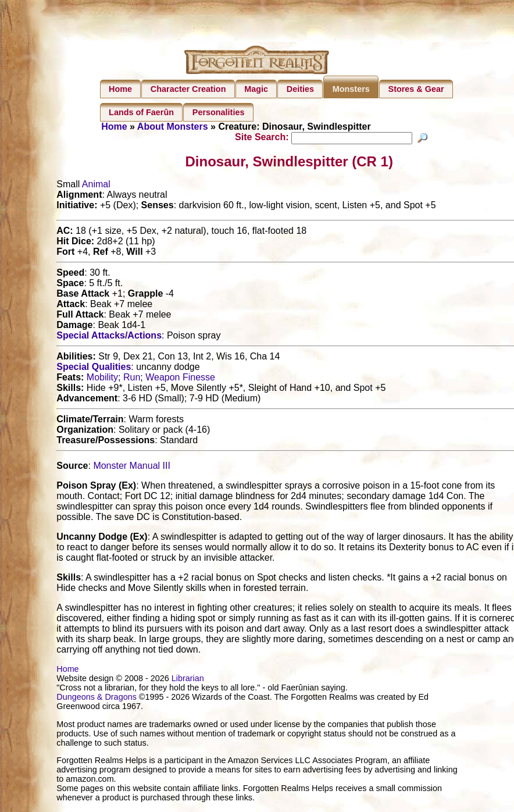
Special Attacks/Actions (109, 337)
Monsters (351, 89)
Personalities (219, 112)
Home (120, 89)
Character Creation (188, 89)
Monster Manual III (132, 467)
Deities (300, 89)
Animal (96, 186)
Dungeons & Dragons (97, 699)
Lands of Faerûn (141, 112)
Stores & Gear (416, 89)
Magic (256, 89)
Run (132, 379)
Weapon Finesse (180, 379)
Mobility (102, 379)
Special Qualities (94, 368)
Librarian (188, 680)
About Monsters (173, 127)
